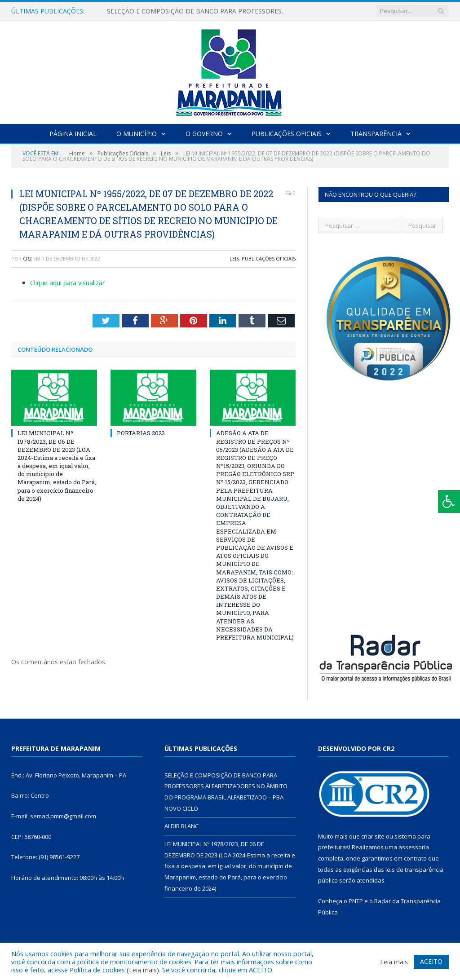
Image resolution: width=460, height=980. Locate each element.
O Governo (204, 134)
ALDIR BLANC (181, 826)
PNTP (356, 901)
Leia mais (143, 970)
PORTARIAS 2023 (141, 433)
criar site (373, 836)
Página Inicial (73, 134)
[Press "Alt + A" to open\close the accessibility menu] (449, 501)
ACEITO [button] (431, 961)
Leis (234, 258)
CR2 (27, 258)
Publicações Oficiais (287, 134)
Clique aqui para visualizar (67, 283)
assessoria (414, 847)
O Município (137, 134)
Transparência (376, 134)
